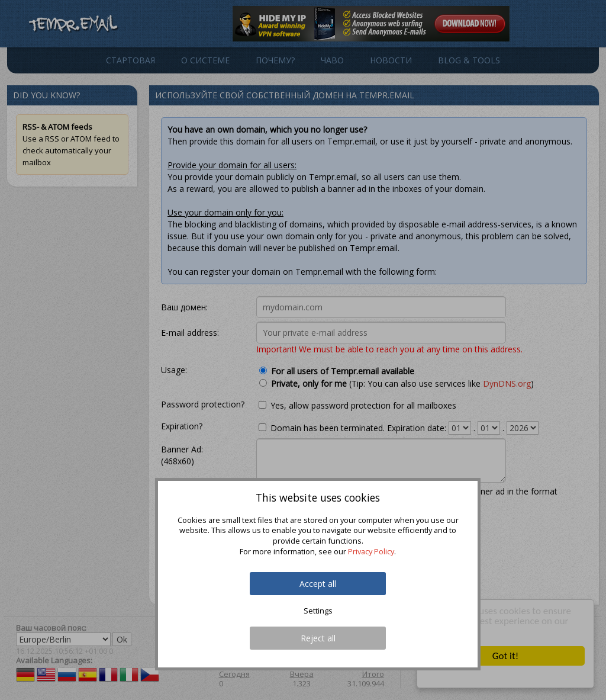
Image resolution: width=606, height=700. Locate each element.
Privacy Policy (371, 551)
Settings (318, 611)
